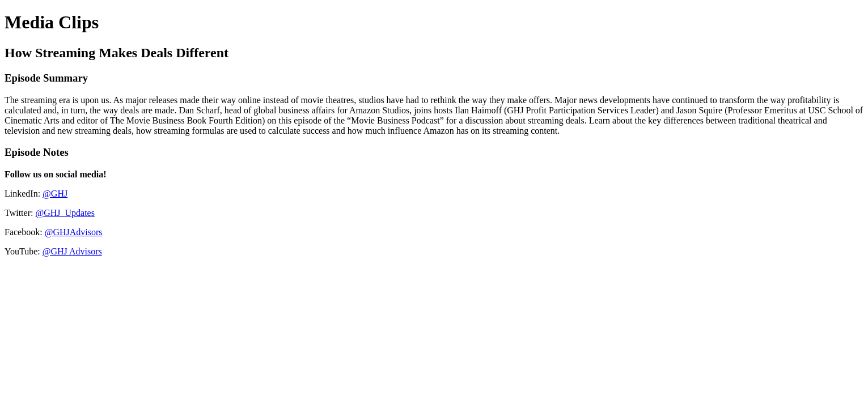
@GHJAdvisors (74, 232)
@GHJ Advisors (72, 251)
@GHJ (55, 194)
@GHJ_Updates (65, 213)
